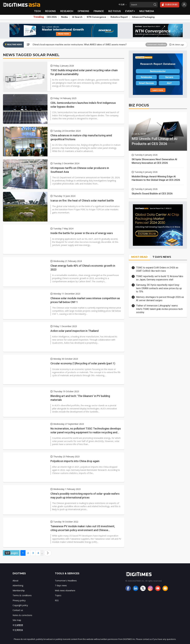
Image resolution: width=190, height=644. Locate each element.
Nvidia (64, 17)
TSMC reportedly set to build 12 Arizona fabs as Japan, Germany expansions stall (160, 278)
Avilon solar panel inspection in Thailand (75, 331)
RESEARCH (67, 11)
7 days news (61, 585)
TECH (37, 11)
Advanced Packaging (143, 17)
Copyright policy (20, 605)
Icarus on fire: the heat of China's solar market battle (82, 201)
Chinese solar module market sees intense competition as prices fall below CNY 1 (85, 300)
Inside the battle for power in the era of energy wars (82, 233)
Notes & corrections (22, 615)
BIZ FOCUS (115, 11)
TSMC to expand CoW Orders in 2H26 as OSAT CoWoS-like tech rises (157, 269)
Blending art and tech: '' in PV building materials (80, 398)
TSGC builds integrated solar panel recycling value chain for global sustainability (84, 72)
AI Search (77, 17)
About (16, 581)
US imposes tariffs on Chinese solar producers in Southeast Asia (80, 170)
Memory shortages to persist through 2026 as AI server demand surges (160, 299)
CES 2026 (52, 17)
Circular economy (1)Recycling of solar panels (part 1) (83, 363)
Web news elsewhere (65, 590)
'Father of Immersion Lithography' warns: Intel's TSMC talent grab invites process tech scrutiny (159, 309)
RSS (57, 600)
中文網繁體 (18, 625)
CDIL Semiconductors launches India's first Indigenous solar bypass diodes (83, 105)
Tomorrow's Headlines (156, 44)
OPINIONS (83, 11)
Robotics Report (119, 17)
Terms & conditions (22, 595)
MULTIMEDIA (147, 11)
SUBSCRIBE (170, 4)
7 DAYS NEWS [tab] (162, 257)
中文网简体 (18, 630)
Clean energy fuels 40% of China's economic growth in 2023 (83, 268)
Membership (19, 590)
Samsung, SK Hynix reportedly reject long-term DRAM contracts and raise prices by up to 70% (159, 288)
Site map (17, 620)
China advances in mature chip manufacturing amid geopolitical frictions (81, 137)
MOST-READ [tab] (139, 257)
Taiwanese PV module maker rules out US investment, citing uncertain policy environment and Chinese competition (83, 528)
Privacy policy (19, 600)
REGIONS (50, 11)
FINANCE (99, 11)
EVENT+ (130, 11)
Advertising (18, 585)
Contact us (18, 610)
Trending (39, 17)
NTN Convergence (96, 17)
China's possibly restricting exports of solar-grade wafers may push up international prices (85, 496)
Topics (58, 595)
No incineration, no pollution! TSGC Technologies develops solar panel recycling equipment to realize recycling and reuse (86, 431)
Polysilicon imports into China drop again (75, 461)
